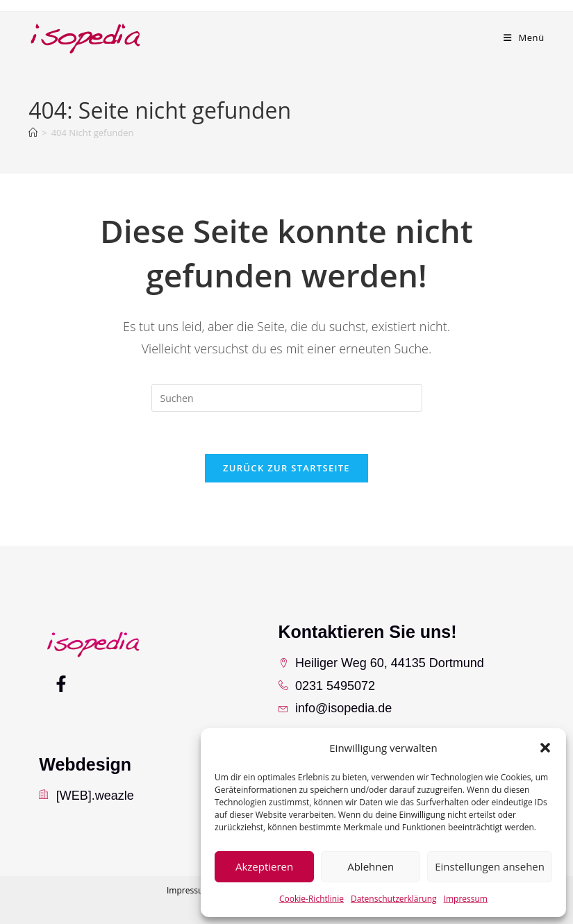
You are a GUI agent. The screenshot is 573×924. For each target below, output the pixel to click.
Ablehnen (371, 866)
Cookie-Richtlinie (312, 899)
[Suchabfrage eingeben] (287, 398)
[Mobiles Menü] (524, 37)
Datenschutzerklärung (394, 899)
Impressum (466, 899)
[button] (545, 748)
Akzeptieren (264, 866)
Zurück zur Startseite (286, 468)
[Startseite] (33, 133)
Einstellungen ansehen (490, 866)
